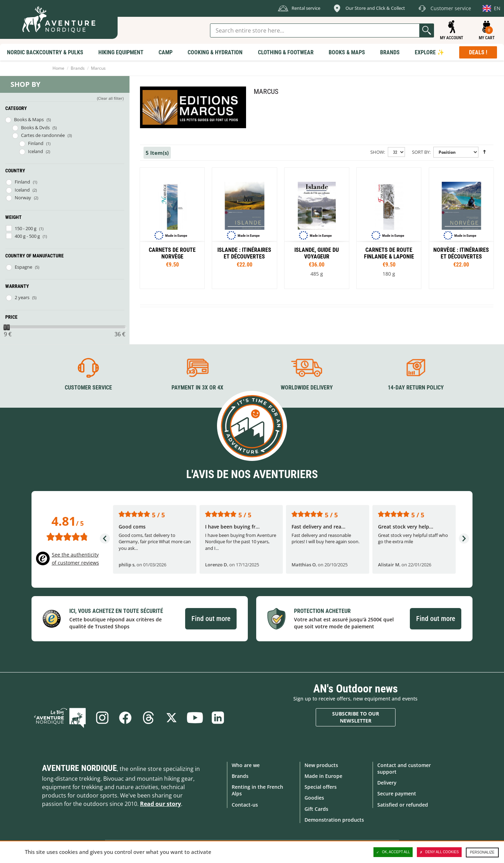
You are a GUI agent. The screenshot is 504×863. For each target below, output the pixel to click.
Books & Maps (29, 119)
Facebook (125, 718)
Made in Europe (323, 776)
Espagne (23, 267)
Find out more (211, 619)
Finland (36, 143)
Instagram (102, 718)
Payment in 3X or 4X (197, 388)
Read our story (160, 804)
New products (321, 765)
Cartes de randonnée (43, 135)
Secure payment (397, 793)
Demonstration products (334, 820)
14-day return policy (416, 388)
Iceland (36, 151)
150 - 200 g (26, 228)
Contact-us (245, 805)
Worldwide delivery (307, 388)
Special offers (321, 787)
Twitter (171, 718)
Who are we (246, 765)
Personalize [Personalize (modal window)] (482, 852)
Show (377, 152)
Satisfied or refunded (403, 805)
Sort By (421, 152)
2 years (22, 297)
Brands (78, 68)
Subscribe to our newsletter (356, 717)
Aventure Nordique (79, 768)
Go (427, 30)
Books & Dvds (35, 127)
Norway (23, 198)
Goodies (314, 798)
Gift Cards (316, 809)
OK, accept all (393, 852)
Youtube (195, 718)
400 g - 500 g (27, 236)
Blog (60, 718)
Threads (148, 718)
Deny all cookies (439, 852)
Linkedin (218, 718)
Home (58, 68)
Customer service (88, 388)
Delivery (387, 783)
